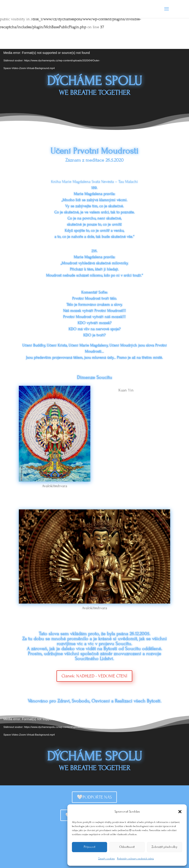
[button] (180, 812)
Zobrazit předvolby (164, 847)
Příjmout (90, 847)
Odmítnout (127, 847)
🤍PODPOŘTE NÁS (94, 797)
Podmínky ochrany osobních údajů (135, 858)
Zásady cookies (107, 858)
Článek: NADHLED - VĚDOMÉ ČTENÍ (94, 676)
